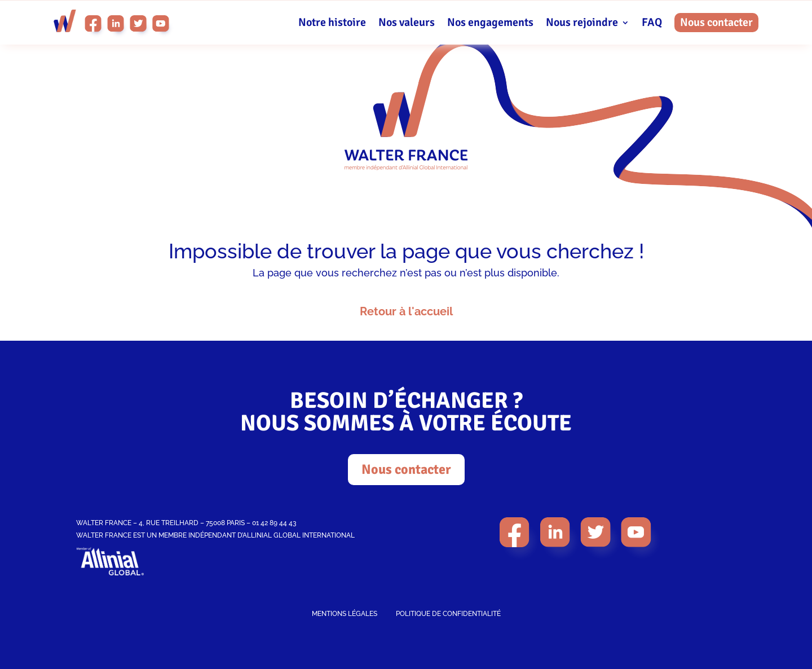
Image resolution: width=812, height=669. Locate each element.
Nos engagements (490, 24)
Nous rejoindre (582, 24)
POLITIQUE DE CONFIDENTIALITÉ (448, 614)
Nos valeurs (407, 24)
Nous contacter (716, 22)
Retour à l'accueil (406, 311)
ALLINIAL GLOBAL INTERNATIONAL (299, 535)
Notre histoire (332, 24)
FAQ (652, 24)
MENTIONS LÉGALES (345, 614)
